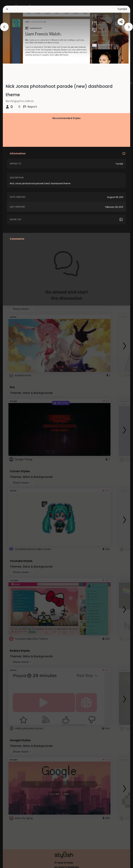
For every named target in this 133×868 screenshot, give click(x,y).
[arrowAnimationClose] (4, 27)
